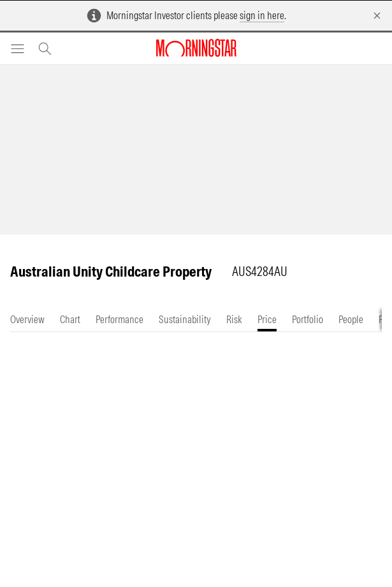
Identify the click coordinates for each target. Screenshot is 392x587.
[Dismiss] (377, 16)
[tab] (27, 320)
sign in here (262, 15)
